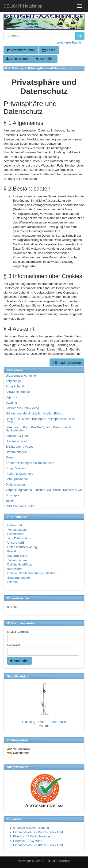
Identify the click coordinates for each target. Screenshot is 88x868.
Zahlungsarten (17, 560)
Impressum (15, 569)
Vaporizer (12, 397)
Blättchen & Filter (17, 436)
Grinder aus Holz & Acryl (22, 408)
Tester (10, 501)
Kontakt (12, 551)
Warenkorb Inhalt (21, 50)
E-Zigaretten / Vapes (19, 447)
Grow (9, 457)
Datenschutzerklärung (22, 547)
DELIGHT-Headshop (56, 861)
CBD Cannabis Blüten (20, 506)
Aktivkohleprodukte (19, 392)
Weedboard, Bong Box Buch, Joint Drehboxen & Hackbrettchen (38, 429)
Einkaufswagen (18, 598)
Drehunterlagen (16, 452)
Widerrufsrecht (17, 556)
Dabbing (11, 403)
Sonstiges (12, 495)
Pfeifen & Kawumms (19, 474)
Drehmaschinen (16, 441)
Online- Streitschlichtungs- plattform (32, 573)
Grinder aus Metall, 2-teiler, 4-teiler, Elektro (34, 413)
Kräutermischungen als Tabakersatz (30, 463)
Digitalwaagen (15, 484)
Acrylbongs (13, 381)
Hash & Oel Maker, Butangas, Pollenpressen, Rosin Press (41, 420)
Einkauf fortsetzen (67, 362)
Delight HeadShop (20, 564)
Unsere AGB (16, 543)
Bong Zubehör (15, 386)
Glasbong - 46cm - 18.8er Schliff (44, 722)
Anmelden (45, 59)
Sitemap (13, 582)
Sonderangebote (19, 578)
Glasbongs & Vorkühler (21, 376)
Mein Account (18, 59)
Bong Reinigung (17, 468)
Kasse (49, 50)
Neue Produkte (18, 676)
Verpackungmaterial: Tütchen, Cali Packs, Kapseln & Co (44, 490)
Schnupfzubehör (17, 479)
